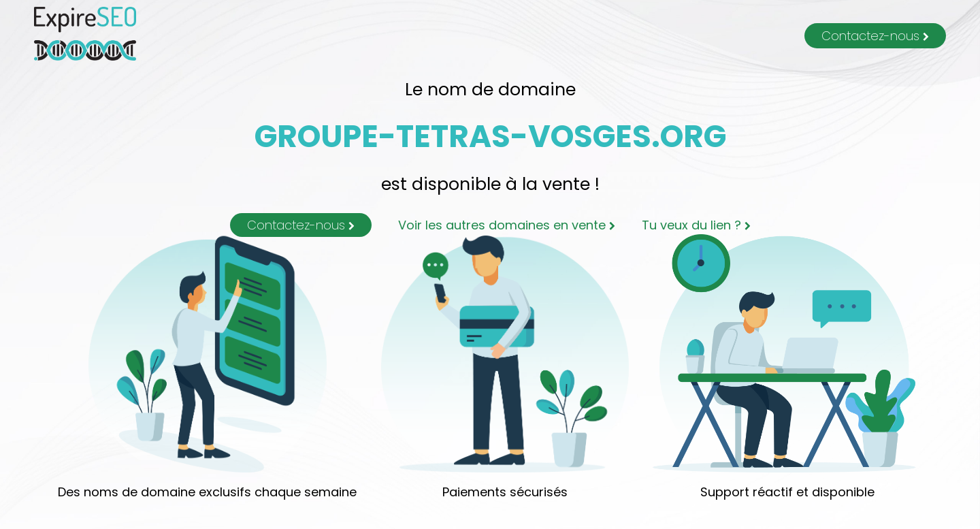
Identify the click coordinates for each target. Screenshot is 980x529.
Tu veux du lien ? (696, 225)
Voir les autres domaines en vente (507, 225)
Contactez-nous (875, 36)
